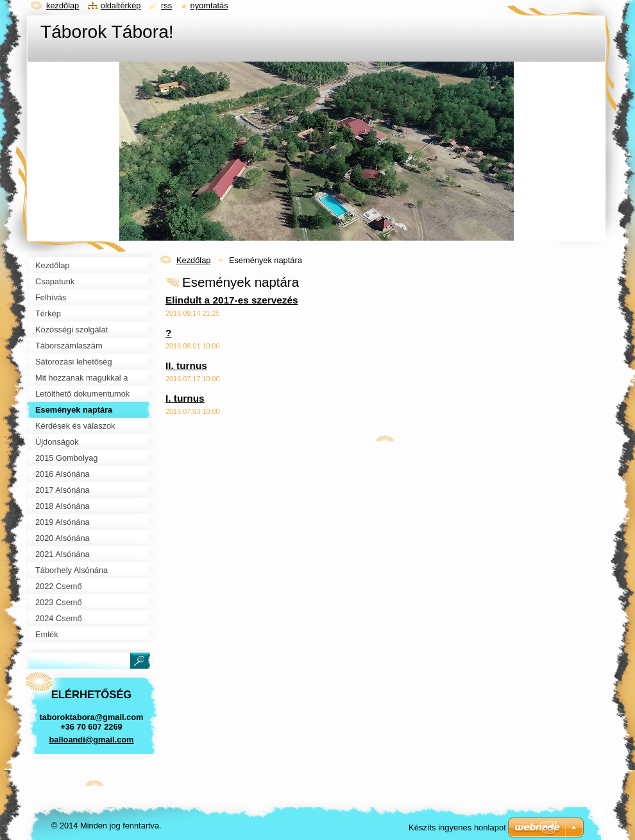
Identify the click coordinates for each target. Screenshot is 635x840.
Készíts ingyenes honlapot (457, 827)
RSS (166, 5)
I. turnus (185, 398)
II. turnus (186, 365)
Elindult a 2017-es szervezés (232, 300)
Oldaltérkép (121, 5)
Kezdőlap (193, 260)
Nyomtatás (209, 5)
